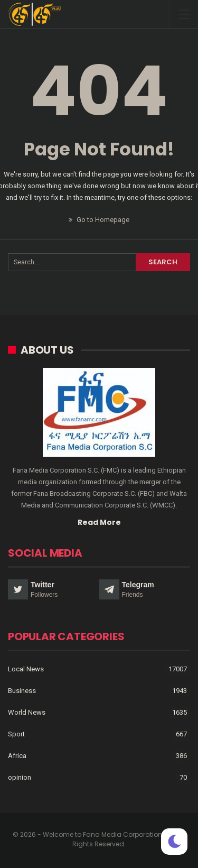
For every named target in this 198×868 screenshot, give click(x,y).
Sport (16, 734)
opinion (20, 777)
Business (22, 691)
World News (27, 712)
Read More (99, 522)
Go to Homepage (99, 220)
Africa (17, 756)
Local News (26, 669)
